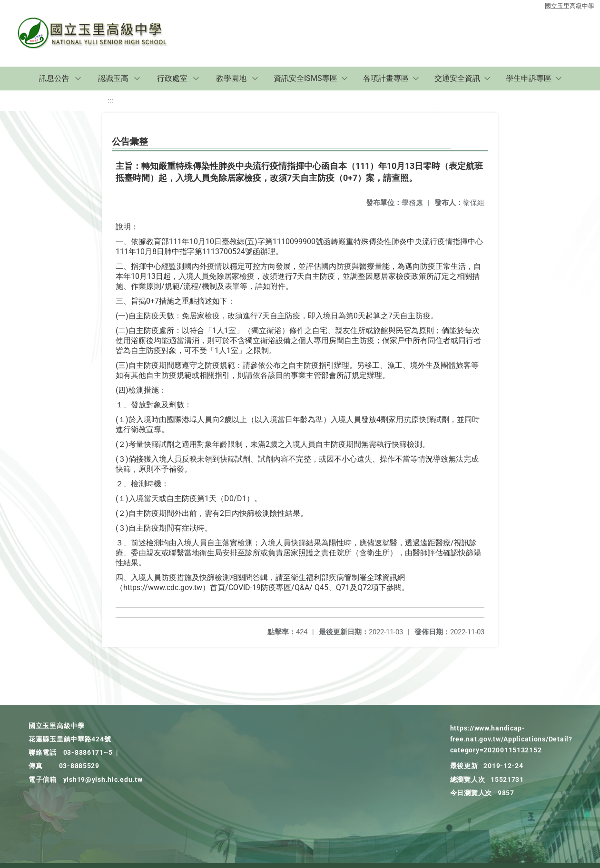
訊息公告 (54, 78)
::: (110, 101)
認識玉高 (113, 78)
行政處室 (172, 78)
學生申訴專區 (529, 78)
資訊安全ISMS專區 (305, 78)
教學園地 (231, 78)
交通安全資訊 (457, 78)
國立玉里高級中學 (570, 6)
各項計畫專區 (386, 78)
